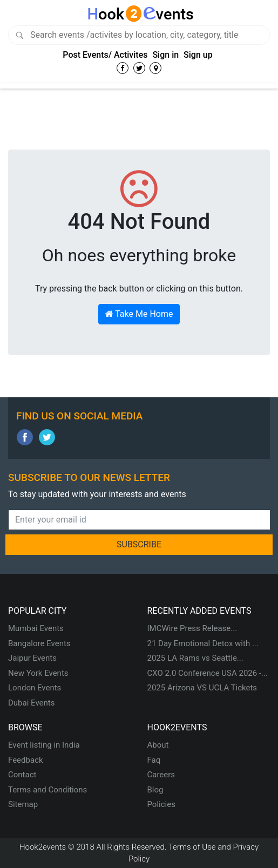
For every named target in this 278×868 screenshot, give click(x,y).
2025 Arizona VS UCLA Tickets (202, 688)
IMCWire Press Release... (192, 628)
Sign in (165, 55)
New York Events (38, 673)
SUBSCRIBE (139, 544)
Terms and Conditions (48, 790)
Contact (22, 775)
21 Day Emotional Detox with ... (203, 643)
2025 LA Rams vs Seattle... (195, 658)
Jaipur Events (32, 658)
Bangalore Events (39, 643)
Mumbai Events (36, 628)
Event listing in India (44, 745)
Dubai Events (31, 703)
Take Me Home (139, 314)
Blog (155, 790)
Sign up (198, 55)
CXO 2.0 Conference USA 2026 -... (208, 673)
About (158, 745)
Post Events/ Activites (105, 55)
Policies (161, 804)
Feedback (26, 760)
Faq (154, 760)
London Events (35, 688)
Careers (161, 775)
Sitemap (23, 804)
